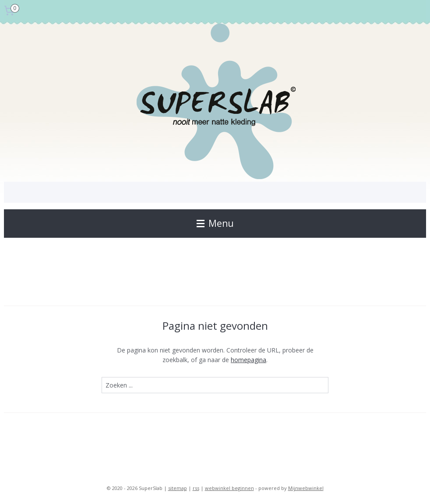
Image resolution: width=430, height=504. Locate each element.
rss (196, 488)
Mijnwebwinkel (306, 488)
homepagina (248, 360)
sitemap (178, 488)
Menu (215, 223)
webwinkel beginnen (229, 488)
